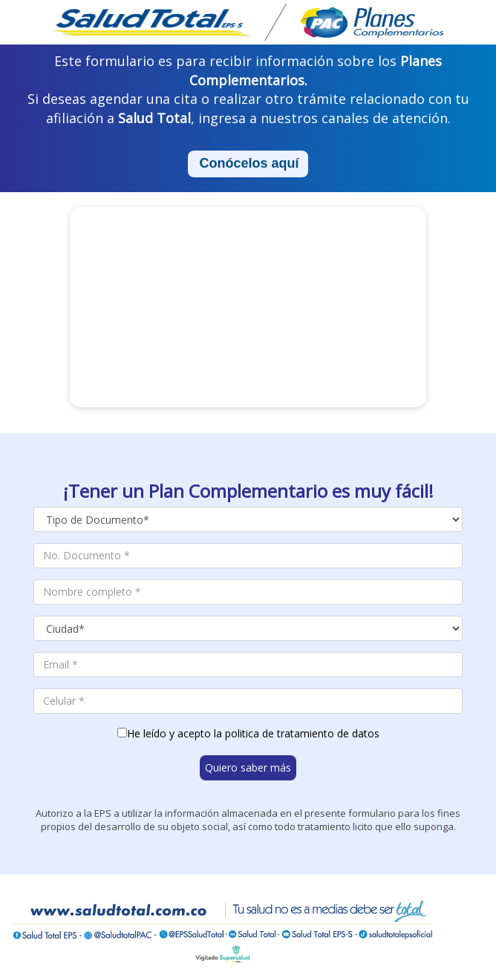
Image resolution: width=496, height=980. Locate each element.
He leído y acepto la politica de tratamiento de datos (253, 733)
